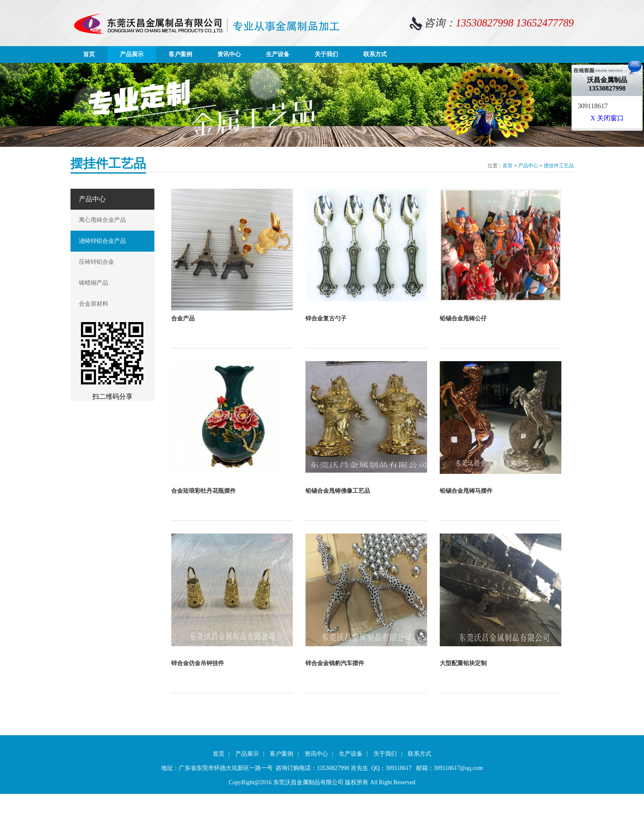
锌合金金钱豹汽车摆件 (335, 663)
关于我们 (326, 54)
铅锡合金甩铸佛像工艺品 (338, 491)
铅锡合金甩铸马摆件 (466, 491)
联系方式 (375, 54)
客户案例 (180, 54)
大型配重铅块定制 (463, 663)
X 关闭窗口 (607, 118)
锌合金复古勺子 (326, 319)
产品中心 (528, 166)
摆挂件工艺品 (559, 166)
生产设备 (278, 54)
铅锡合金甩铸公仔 (463, 319)
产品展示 (132, 54)
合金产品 (183, 319)
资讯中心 (229, 54)
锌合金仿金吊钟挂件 (198, 663)
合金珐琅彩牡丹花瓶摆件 (203, 491)
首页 (89, 54)
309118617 (593, 106)
